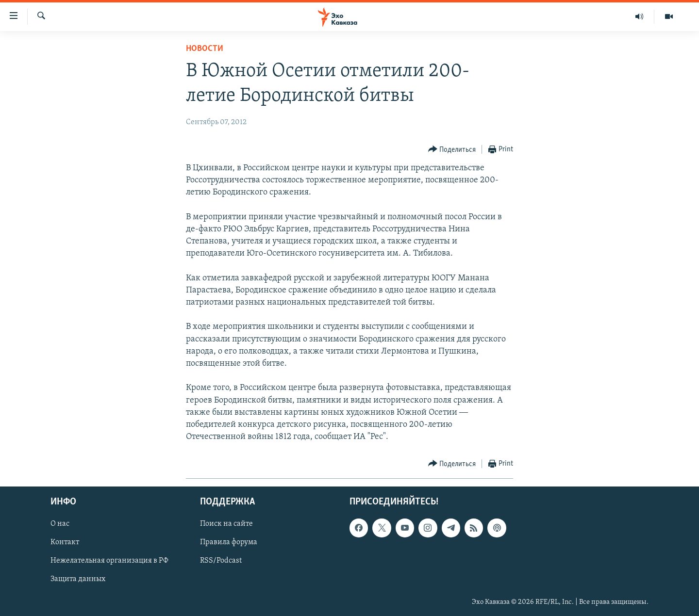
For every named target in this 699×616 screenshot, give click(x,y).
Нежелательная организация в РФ (109, 561)
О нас (60, 524)
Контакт (65, 543)
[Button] (452, 150)
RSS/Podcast (221, 561)
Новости (205, 49)
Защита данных (78, 580)
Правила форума (229, 543)
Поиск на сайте (226, 524)
